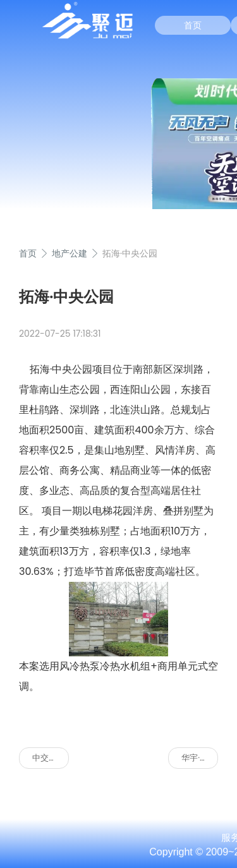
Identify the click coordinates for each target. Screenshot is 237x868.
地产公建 (70, 253)
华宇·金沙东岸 (200, 758)
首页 (193, 25)
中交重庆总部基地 (51, 758)
